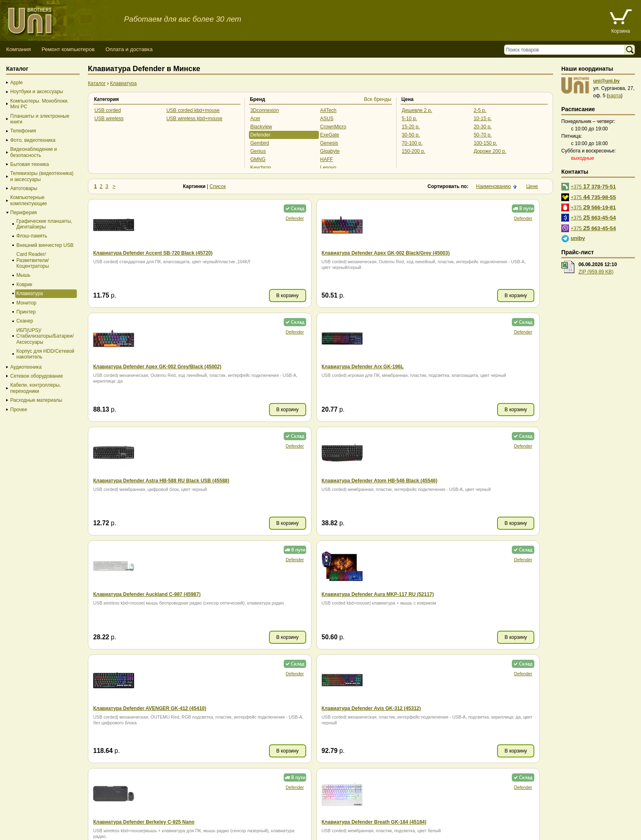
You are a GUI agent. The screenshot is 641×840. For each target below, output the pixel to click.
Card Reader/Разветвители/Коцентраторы (33, 260)
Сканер (25, 321)
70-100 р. (412, 143)
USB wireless (109, 119)
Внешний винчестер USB (45, 245)
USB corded (108, 110)
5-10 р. (409, 119)
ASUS (327, 119)
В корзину (177, 296)
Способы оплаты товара (65, 817)
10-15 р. (483, 119)
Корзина (621, 31)
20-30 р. (483, 127)
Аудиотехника (26, 367)
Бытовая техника (30, 164)
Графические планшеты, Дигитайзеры (44, 224)
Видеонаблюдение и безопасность (34, 152)
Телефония (23, 131)
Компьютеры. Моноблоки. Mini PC (39, 104)
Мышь (24, 275)
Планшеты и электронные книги (40, 119)
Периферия (24, 213)
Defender (260, 135)
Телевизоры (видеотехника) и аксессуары (42, 176)
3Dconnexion (264, 110)
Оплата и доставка (129, 49)
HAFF (326, 159)
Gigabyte (330, 151)
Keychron (261, 168)
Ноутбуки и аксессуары (37, 92)
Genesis (329, 143)
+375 (593, 186)
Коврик (24, 284)
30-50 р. (411, 135)
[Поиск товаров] (566, 50)
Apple (17, 83)
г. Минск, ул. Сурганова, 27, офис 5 (304, 825)
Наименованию (493, 186)
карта (615, 96)
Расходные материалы (36, 400)
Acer (255, 119)
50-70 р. (483, 135)
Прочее (19, 410)
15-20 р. (411, 127)
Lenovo (328, 168)
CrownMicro (333, 127)
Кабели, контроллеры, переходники (36, 388)
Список (218, 186)
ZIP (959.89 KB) (596, 272)
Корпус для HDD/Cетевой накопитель (45, 354)
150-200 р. (414, 151)
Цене (532, 186)
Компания (18, 49)
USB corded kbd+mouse (193, 110)
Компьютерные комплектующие (29, 200)
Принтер (26, 312)
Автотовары (24, 188)
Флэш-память (32, 236)
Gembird (260, 143)
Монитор (26, 303)
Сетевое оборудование (37, 376)
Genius (258, 151)
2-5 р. (480, 110)
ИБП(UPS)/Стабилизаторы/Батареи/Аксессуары (45, 336)
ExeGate (330, 135)
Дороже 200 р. (490, 151)
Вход (46, 832)
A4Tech (328, 110)
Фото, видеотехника (33, 140)
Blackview (261, 127)
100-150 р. (485, 143)
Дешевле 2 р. (417, 110)
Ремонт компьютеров (68, 49)
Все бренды (378, 99)
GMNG (258, 159)
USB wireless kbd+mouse (194, 119)
